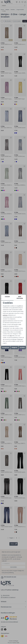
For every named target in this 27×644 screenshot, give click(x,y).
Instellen (22, 347)
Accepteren (6, 347)
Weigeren (14, 347)
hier (11, 336)
